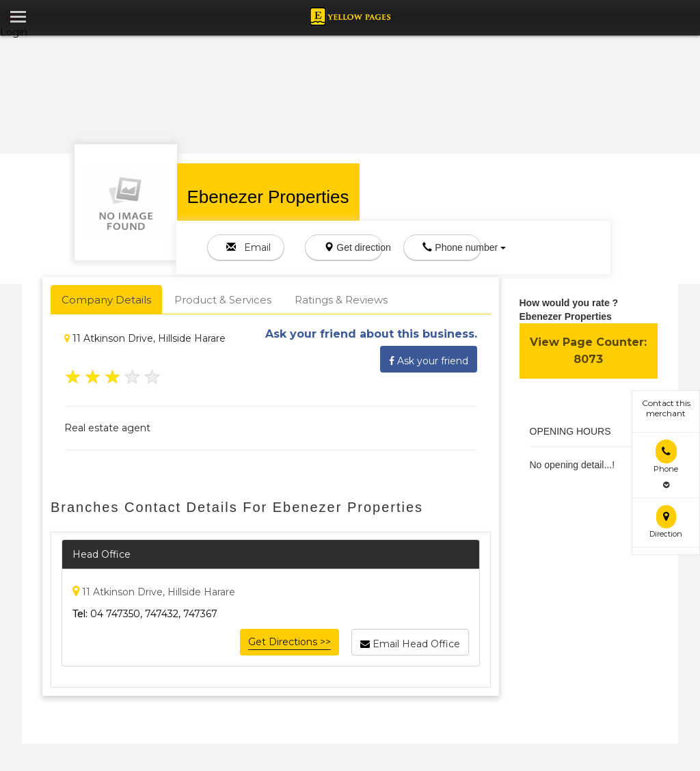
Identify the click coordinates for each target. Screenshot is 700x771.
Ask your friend (429, 359)
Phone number (452, 247)
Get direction (353, 247)
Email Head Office (410, 642)
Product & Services (223, 300)
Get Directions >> (290, 642)
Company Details (106, 300)
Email (248, 247)
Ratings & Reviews (341, 300)
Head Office (102, 554)
